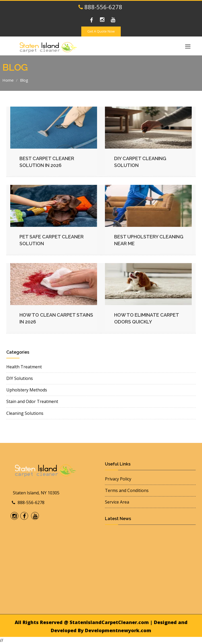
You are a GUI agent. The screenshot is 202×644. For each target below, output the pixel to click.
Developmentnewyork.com (118, 630)
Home (8, 80)
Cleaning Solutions (25, 413)
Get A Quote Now (101, 31)
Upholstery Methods (27, 390)
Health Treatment (24, 367)
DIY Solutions (20, 378)
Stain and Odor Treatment (32, 401)
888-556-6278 (100, 7)
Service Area (117, 502)
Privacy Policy (118, 479)
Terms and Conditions (127, 490)
